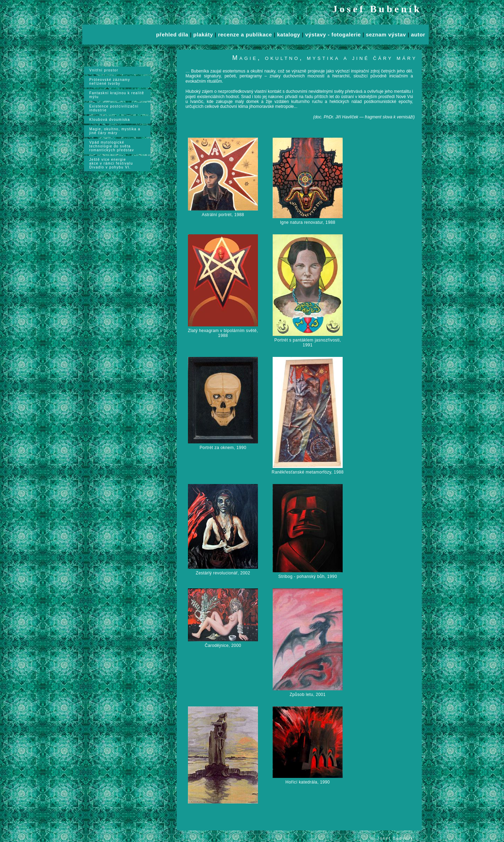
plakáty (203, 34)
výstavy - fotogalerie (333, 34)
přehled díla (172, 34)
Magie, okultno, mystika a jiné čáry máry (115, 131)
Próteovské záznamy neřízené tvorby (110, 82)
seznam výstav (386, 34)
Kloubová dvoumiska (110, 120)
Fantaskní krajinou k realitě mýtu (117, 95)
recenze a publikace (245, 34)
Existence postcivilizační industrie (114, 108)
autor (418, 34)
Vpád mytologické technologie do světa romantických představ (112, 146)
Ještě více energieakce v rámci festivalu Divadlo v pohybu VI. (111, 163)
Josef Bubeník (377, 9)
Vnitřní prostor (104, 70)
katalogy (289, 34)
